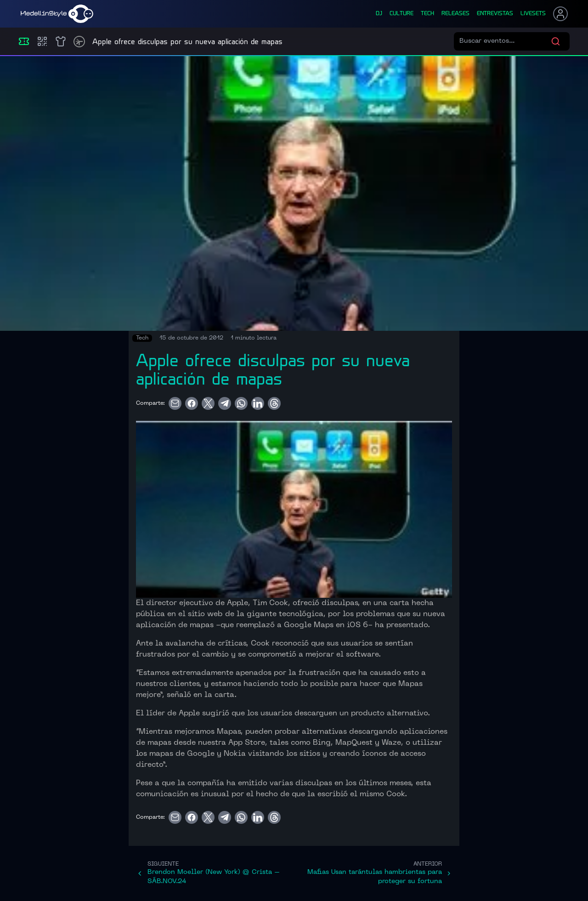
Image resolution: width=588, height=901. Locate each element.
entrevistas (495, 14)
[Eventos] (24, 41)
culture (401, 14)
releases (455, 14)
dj (379, 14)
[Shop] (61, 41)
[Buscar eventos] (505, 41)
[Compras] (42, 41)
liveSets (533, 14)
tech (427, 14)
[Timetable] (79, 42)
